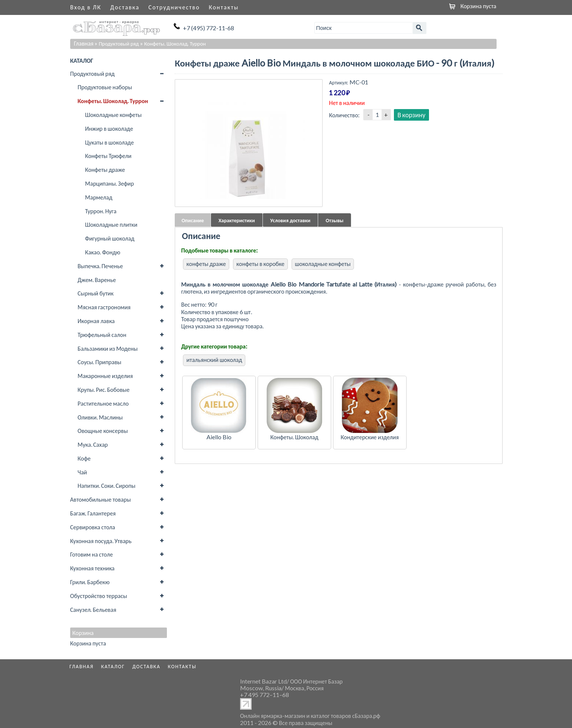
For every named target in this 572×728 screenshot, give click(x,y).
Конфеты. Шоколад (294, 437)
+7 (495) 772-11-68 (209, 28)
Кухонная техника (92, 568)
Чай (82, 472)
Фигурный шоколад (110, 238)
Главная (84, 43)
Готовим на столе (91, 554)
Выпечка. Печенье (100, 266)
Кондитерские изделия (370, 437)
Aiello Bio (219, 437)
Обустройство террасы (99, 596)
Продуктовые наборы (105, 87)
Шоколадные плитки (111, 224)
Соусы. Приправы (100, 362)
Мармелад (99, 197)
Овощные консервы (103, 430)
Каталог (113, 666)
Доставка (125, 7)
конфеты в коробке (260, 264)
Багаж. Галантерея (93, 513)
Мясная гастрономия (104, 307)
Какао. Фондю (103, 252)
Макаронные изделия (105, 376)
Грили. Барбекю (90, 582)
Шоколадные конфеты (114, 114)
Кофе (84, 458)
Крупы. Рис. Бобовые (104, 389)
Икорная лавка (96, 321)
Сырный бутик (96, 293)
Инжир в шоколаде (109, 128)
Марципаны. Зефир (110, 183)
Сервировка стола (93, 527)
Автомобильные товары (101, 499)
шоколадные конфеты (323, 264)
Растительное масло (103, 403)
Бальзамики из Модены (108, 348)
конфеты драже (206, 264)
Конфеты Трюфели (108, 156)
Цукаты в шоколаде (110, 142)
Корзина (83, 633)
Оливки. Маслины (100, 417)
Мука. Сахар (93, 444)
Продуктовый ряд (92, 73)
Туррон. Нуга (101, 211)
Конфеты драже (105, 169)
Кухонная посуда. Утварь (101, 541)
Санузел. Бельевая (93, 609)
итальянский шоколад (214, 360)
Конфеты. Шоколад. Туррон (113, 101)
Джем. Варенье (97, 280)
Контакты (224, 7)
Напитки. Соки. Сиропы (107, 485)
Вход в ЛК (86, 7)
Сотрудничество (174, 7)
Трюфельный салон (102, 334)
